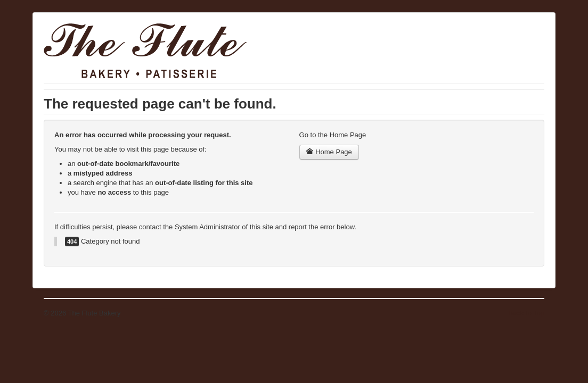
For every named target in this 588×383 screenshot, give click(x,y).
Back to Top (526, 313)
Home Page (329, 152)
